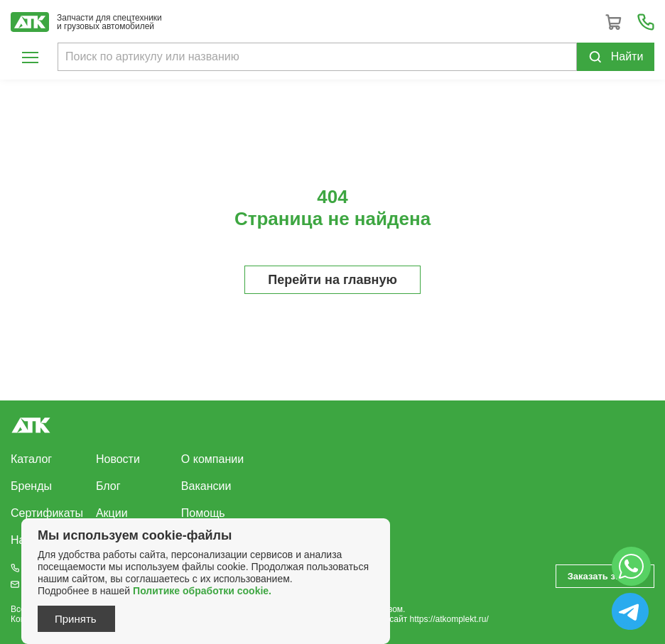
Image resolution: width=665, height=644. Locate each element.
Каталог (31, 459)
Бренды (31, 486)
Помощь (203, 513)
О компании (212, 459)
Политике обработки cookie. (202, 591)
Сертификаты (47, 513)
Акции (112, 513)
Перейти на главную (332, 280)
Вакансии (206, 486)
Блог (108, 486)
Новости (118, 459)
